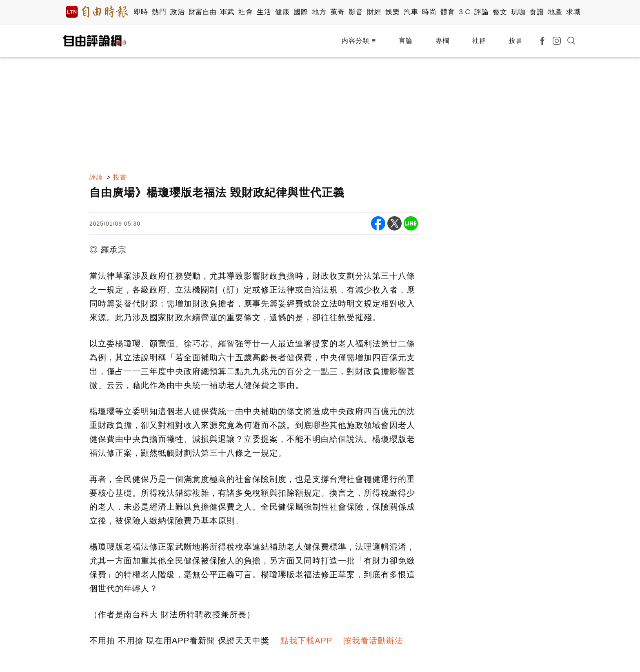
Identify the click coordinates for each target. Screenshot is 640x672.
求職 (573, 12)
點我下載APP (306, 641)
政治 (177, 12)
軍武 (227, 12)
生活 (264, 12)
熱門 (159, 12)
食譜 (537, 12)
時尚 (429, 12)
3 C (464, 12)
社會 (246, 12)
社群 (479, 41)
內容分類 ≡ (359, 41)
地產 (555, 12)
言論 (406, 41)
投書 (516, 41)
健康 (282, 12)
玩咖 (518, 12)
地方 (319, 12)
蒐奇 (337, 12)
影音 (356, 12)
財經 (374, 12)
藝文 (500, 12)
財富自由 (202, 12)
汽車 (411, 12)
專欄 (442, 41)
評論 (481, 12)
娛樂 (392, 12)
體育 (448, 12)
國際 (301, 12)
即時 (141, 12)
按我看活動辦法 (373, 641)
